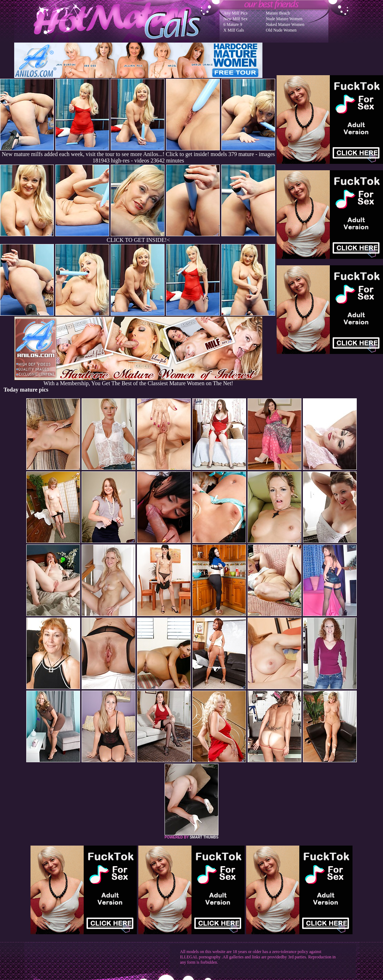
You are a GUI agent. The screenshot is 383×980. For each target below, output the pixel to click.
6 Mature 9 (233, 24)
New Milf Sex (235, 19)
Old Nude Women (281, 30)
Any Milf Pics (235, 13)
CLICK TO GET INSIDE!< (138, 240)
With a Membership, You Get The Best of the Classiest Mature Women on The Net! (138, 381)
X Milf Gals (234, 30)
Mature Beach (278, 13)
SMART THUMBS (204, 837)
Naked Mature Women (285, 24)
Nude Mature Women (284, 19)
